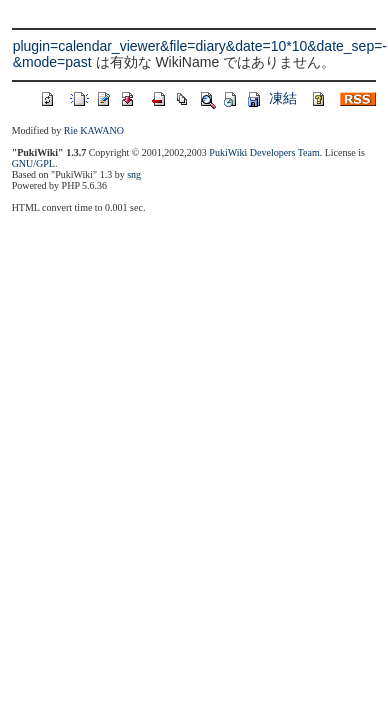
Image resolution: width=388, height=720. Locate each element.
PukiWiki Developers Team (264, 152)
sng (134, 174)
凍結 (283, 98)
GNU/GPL (33, 163)
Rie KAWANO (94, 130)
